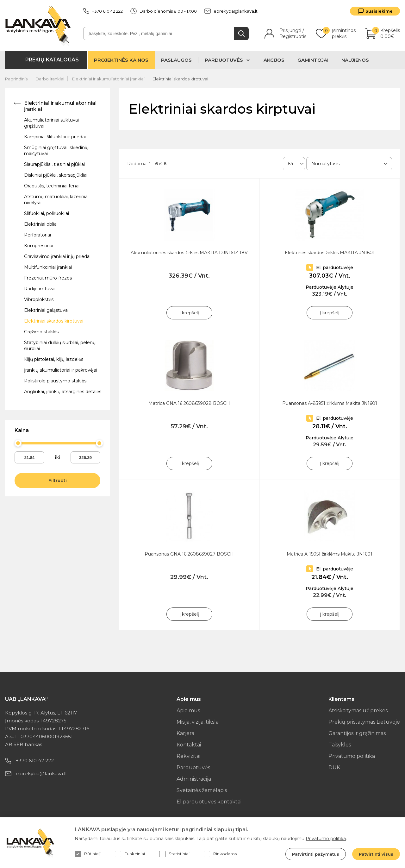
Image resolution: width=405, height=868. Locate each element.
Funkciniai (130, 854)
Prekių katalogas (52, 60)
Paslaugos (176, 60)
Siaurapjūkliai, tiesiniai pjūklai (54, 164)
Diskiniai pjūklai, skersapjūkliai (56, 175)
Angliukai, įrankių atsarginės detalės (63, 392)
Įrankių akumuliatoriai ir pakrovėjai (61, 370)
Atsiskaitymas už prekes (358, 711)
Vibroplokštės (39, 299)
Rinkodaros (220, 854)
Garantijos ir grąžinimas (357, 733)
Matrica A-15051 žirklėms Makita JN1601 (330, 554)
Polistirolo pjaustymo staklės (55, 381)
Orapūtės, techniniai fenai (52, 186)
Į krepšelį (189, 313)
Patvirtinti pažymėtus (316, 854)
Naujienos (355, 60)
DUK (334, 767)
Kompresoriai (39, 246)
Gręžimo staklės (41, 332)
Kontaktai (189, 745)
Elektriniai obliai (41, 224)
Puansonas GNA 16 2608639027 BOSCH (189, 554)
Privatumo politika (352, 756)
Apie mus (188, 711)
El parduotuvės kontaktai (209, 802)
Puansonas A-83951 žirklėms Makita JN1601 (330, 403)
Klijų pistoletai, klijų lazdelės (54, 359)
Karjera (185, 733)
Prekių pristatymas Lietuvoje (364, 722)
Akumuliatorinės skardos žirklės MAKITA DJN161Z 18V (189, 253)
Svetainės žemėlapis (202, 790)
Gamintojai (313, 60)
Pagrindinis (16, 79)
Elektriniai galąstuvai (46, 310)
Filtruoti (58, 481)
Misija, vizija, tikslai (198, 722)
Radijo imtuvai (40, 289)
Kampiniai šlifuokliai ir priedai (55, 137)
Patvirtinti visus (376, 854)
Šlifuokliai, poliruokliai (47, 213)
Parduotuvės (193, 767)
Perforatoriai (37, 235)
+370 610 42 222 (103, 11)
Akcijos (274, 60)
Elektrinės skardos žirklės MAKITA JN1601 (330, 253)
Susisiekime (379, 11)
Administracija (194, 779)
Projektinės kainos (121, 60)
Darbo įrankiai (50, 79)
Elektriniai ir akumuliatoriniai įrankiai (108, 79)
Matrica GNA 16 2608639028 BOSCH (189, 403)
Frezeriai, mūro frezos (48, 278)
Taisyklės (340, 745)
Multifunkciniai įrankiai (48, 267)
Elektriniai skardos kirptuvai (180, 79)
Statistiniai (174, 854)
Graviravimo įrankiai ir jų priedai (57, 256)
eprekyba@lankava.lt (231, 11)
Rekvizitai (188, 756)
